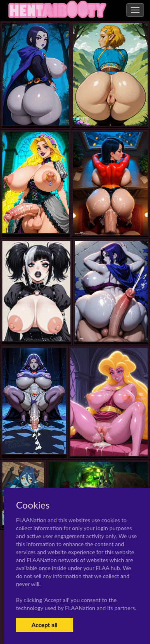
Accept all (45, 625)
